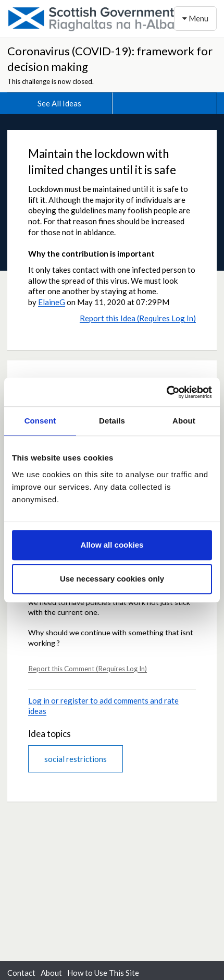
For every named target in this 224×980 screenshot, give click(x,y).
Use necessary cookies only (112, 579)
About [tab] (184, 421)
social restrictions (76, 759)
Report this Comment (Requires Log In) (88, 669)
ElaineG (52, 302)
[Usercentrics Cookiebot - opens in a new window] (166, 392)
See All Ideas (59, 103)
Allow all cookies (112, 545)
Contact (21, 973)
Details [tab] (112, 421)
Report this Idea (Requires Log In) (138, 318)
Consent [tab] (40, 421)
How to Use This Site (103, 973)
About (51, 973)
